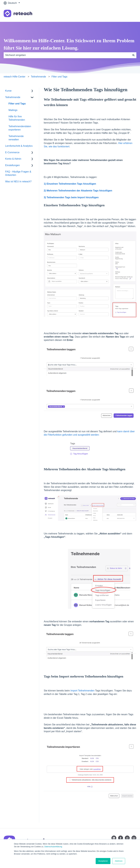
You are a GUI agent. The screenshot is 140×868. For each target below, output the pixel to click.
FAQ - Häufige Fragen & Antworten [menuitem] (18, 173)
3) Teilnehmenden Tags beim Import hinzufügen (72, 197)
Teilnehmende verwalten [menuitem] (16, 138)
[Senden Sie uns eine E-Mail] (134, 838)
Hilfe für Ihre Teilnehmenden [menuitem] (17, 118)
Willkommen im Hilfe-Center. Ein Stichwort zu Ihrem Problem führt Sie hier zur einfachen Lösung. (69, 44)
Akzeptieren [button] (103, 861)
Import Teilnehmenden (82, 691)
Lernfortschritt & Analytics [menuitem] (19, 146)
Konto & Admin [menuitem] (13, 159)
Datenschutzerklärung (53, 847)
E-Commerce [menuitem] (12, 152)
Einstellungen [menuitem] (12, 165)
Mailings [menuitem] (13, 110)
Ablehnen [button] (119, 861)
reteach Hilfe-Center (15, 77)
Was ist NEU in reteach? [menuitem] (18, 181)
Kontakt (129, 14)
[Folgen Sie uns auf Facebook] (121, 838)
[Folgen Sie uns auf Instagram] (127, 838)
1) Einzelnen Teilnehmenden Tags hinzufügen (70, 184)
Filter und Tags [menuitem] (17, 104)
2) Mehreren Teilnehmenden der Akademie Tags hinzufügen (78, 191)
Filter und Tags (59, 77)
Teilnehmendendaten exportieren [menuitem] (20, 128)
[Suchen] (133, 55)
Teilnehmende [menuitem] (13, 97)
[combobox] (67, 55)
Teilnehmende (38, 77)
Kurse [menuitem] (8, 91)
